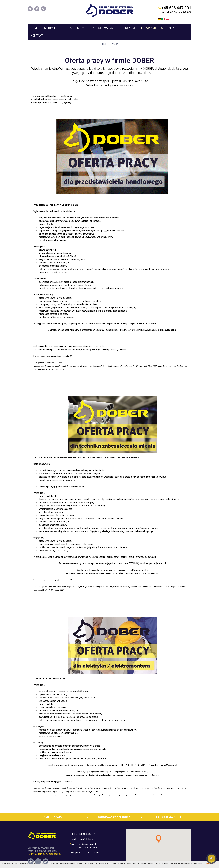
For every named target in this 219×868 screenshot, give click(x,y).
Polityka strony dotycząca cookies (45, 849)
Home (104, 39)
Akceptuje (211, 863)
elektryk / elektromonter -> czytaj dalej (52, 98)
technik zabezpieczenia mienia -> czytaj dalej (55, 94)
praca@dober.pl (168, 325)
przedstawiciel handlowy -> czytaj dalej (53, 91)
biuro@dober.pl (86, 834)
